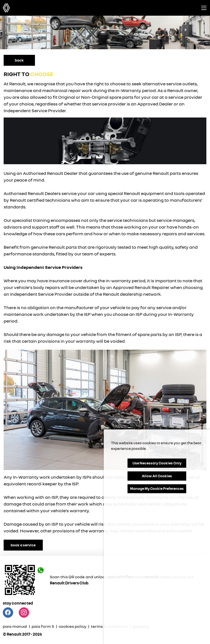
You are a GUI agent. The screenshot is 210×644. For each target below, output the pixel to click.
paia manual (15, 626)
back (19, 60)
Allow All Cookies (157, 476)
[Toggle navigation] (204, 8)
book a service (23, 545)
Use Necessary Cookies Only (157, 463)
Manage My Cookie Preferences (157, 488)
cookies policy (73, 626)
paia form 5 (43, 626)
